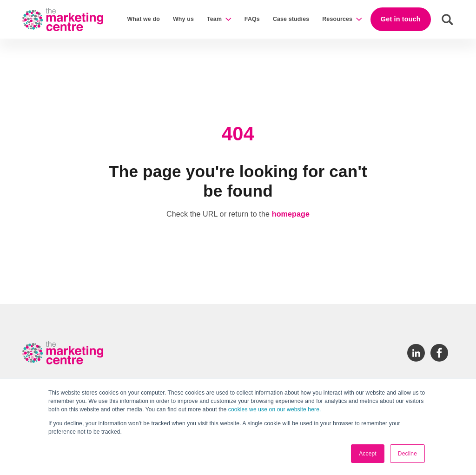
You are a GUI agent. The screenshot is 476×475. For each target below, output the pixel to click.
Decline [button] (407, 454)
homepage (291, 214)
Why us (183, 19)
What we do (144, 19)
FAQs (252, 19)
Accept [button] (368, 454)
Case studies (291, 19)
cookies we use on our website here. (274, 409)
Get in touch (401, 19)
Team (214, 19)
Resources (337, 19)
